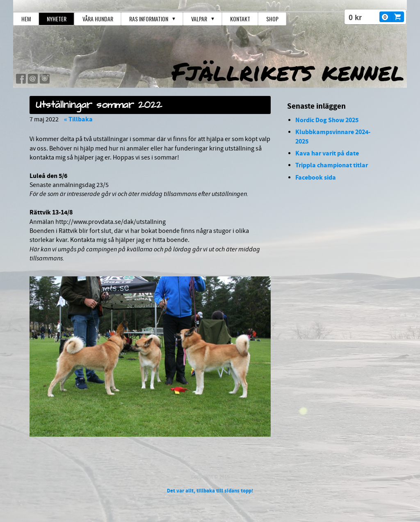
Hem (26, 19)
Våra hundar (98, 19)
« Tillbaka (78, 119)
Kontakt (240, 19)
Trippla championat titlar (332, 165)
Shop (272, 19)
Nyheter (57, 19)
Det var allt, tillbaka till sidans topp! (210, 491)
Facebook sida (316, 178)
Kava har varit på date (327, 153)
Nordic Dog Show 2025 (327, 120)
